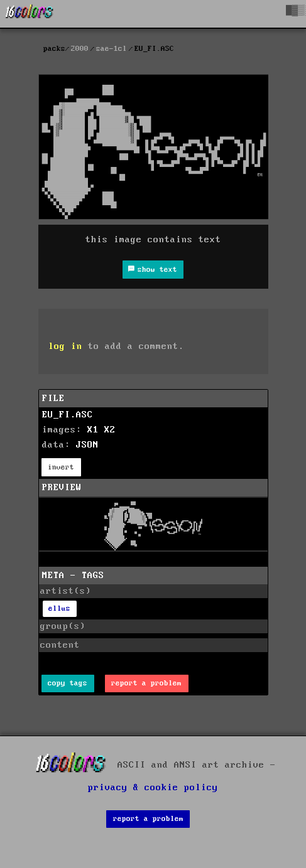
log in (65, 346)
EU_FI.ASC (68, 415)
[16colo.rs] (30, 14)
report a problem (146, 683)
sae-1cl (112, 49)
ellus (59, 608)
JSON (87, 445)
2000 (80, 49)
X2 (110, 430)
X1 (93, 430)
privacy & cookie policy (153, 788)
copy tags (68, 683)
